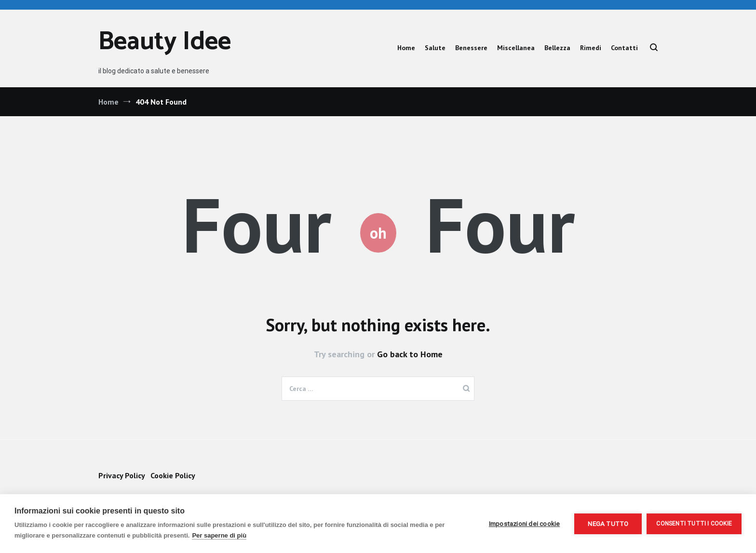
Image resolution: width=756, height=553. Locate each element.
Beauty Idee (165, 42)
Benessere (471, 48)
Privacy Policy (121, 475)
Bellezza (557, 48)
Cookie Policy (173, 475)
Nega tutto (608, 524)
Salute (435, 48)
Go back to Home (410, 354)
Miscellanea (516, 48)
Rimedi (591, 48)
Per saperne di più (219, 535)
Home (406, 48)
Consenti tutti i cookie (694, 524)
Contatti (624, 48)
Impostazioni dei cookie (525, 524)
